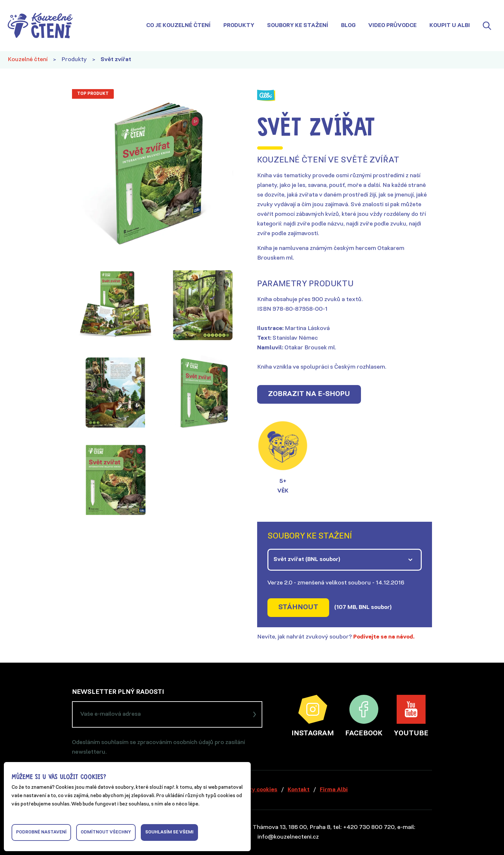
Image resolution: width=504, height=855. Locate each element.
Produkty (239, 26)
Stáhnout (298, 607)
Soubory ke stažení (298, 26)
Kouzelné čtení (28, 60)
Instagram (313, 716)
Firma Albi (334, 790)
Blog (348, 26)
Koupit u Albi (450, 26)
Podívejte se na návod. (384, 637)
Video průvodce (392, 26)
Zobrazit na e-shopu (309, 394)
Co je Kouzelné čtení (178, 26)
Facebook (364, 716)
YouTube (411, 716)
